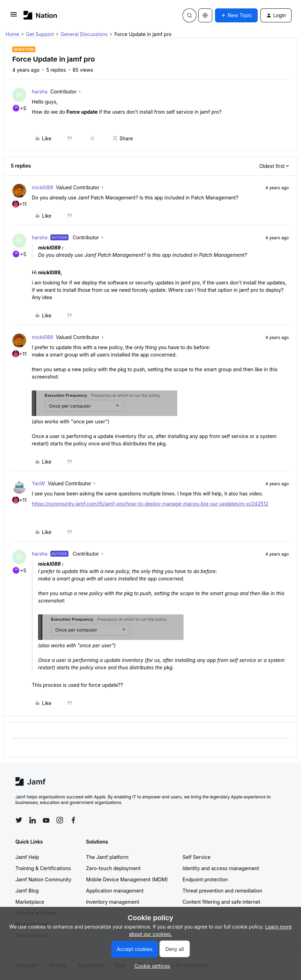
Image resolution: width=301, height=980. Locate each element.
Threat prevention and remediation (222, 891)
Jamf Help (27, 857)
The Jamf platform (107, 857)
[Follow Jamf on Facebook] (73, 820)
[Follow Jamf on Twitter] (19, 820)
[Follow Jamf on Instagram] (60, 820)
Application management (115, 891)
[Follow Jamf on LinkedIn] (33, 820)
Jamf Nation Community (43, 879)
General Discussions (84, 34)
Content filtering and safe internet (221, 902)
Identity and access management (221, 868)
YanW (38, 483)
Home (12, 34)
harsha (40, 91)
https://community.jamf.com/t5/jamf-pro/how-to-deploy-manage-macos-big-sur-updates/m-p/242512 (150, 504)
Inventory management (113, 902)
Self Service (196, 857)
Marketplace (30, 902)
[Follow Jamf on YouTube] (46, 820)
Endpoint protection (205, 879)
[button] (14, 17)
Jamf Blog (27, 891)
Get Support (40, 34)
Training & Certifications (43, 868)
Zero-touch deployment (113, 868)
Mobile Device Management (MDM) (127, 879)
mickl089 (42, 187)
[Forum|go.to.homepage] (40, 15)
